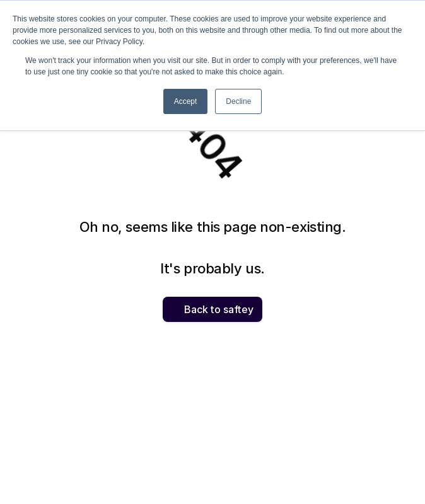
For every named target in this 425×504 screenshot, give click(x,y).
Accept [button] (186, 101)
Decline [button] (238, 101)
